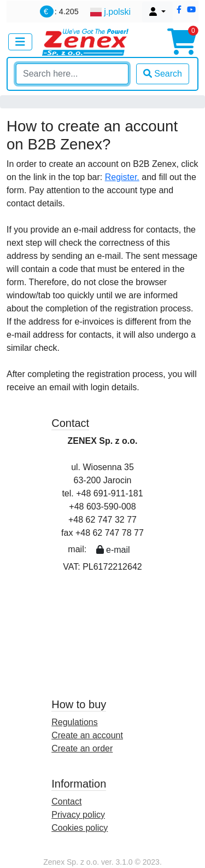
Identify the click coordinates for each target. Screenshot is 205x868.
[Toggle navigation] (20, 42)
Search (163, 74)
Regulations (75, 722)
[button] (179, 10)
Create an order (82, 748)
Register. (122, 177)
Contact (66, 802)
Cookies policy (80, 828)
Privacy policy (78, 815)
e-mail (113, 550)
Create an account (87, 735)
